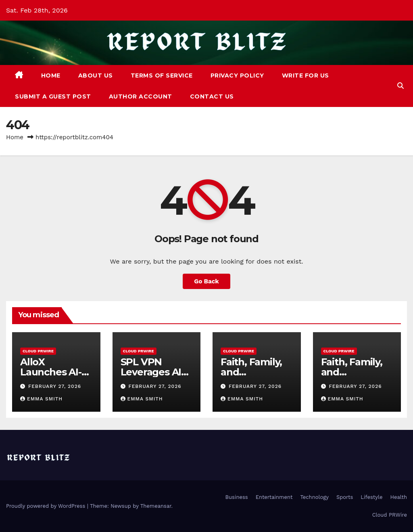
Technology (314, 497)
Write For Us (306, 75)
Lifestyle (371, 497)
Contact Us (212, 96)
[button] (400, 86)
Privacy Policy (237, 75)
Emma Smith (41, 399)
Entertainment (274, 497)
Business (237, 497)
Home (51, 75)
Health (398, 497)
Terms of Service (162, 75)
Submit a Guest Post (53, 96)
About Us (96, 75)
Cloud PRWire (38, 351)
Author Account (141, 96)
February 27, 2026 (55, 386)
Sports (345, 497)
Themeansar (156, 506)
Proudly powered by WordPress (47, 506)
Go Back (206, 281)
